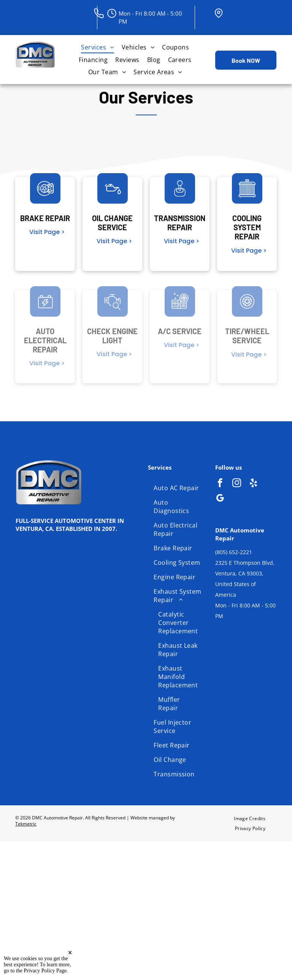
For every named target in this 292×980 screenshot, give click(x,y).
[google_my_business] (220, 499)
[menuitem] (97, 47)
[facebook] (220, 484)
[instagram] (237, 484)
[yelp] (253, 484)
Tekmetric (26, 824)
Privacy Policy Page (45, 971)
